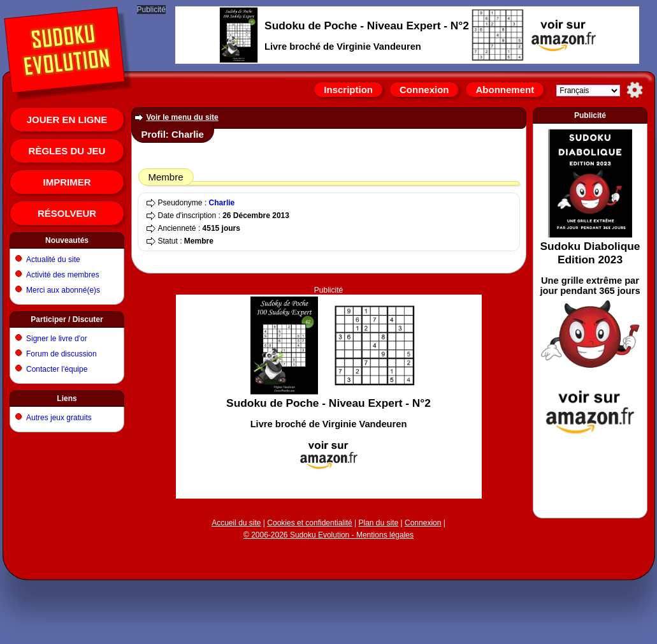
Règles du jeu (67, 151)
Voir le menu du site (183, 117)
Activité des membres (63, 275)
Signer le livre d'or (57, 339)
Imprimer (67, 182)
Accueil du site (236, 523)
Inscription (348, 90)
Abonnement (505, 90)
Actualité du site (53, 260)
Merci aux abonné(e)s (63, 290)
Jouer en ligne (67, 120)
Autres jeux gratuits (59, 418)
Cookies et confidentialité (309, 523)
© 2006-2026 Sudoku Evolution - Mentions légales (328, 535)
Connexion (424, 90)
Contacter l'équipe (57, 369)
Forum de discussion (61, 354)
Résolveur (67, 213)
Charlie (222, 203)
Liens (67, 399)
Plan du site (379, 523)
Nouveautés (67, 240)
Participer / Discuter (67, 319)
